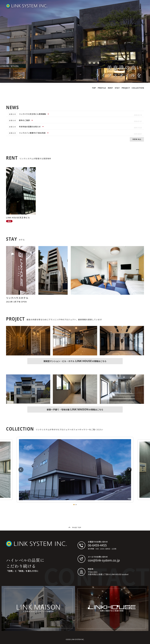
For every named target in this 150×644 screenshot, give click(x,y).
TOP (94, 88)
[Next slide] (129, 470)
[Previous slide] (21, 470)
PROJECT (126, 88)
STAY (117, 88)
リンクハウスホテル (17, 298)
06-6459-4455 (97, 545)
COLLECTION (138, 88)
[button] (74, 505)
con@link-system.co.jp (104, 560)
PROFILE (102, 88)
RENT (110, 88)
